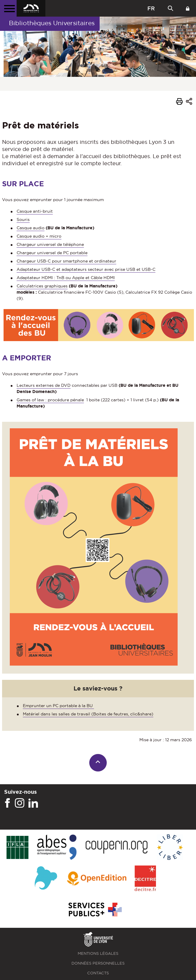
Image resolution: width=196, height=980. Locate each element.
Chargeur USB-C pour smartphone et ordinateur (66, 261)
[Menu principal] (8, 8)
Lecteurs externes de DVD (44, 385)
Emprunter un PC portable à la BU (58, 706)
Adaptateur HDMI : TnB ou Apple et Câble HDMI (66, 278)
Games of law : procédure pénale (50, 400)
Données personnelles (98, 963)
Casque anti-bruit (35, 211)
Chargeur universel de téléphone (50, 244)
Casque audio (31, 228)
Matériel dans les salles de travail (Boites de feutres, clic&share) (88, 714)
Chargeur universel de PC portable (52, 253)
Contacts (98, 973)
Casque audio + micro (39, 236)
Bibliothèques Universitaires (52, 23)
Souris (23, 219)
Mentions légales (98, 953)
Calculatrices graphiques (42, 286)
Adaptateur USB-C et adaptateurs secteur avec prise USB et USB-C (86, 269)
